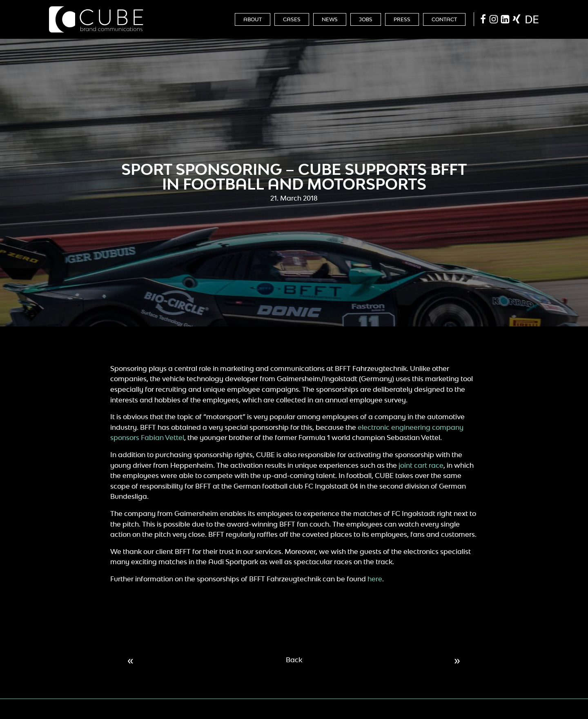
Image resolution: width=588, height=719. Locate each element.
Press (402, 19)
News (330, 19)
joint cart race (421, 465)
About (253, 19)
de (532, 19)
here (375, 579)
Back (294, 660)
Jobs (366, 19)
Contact (444, 19)
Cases (292, 19)
